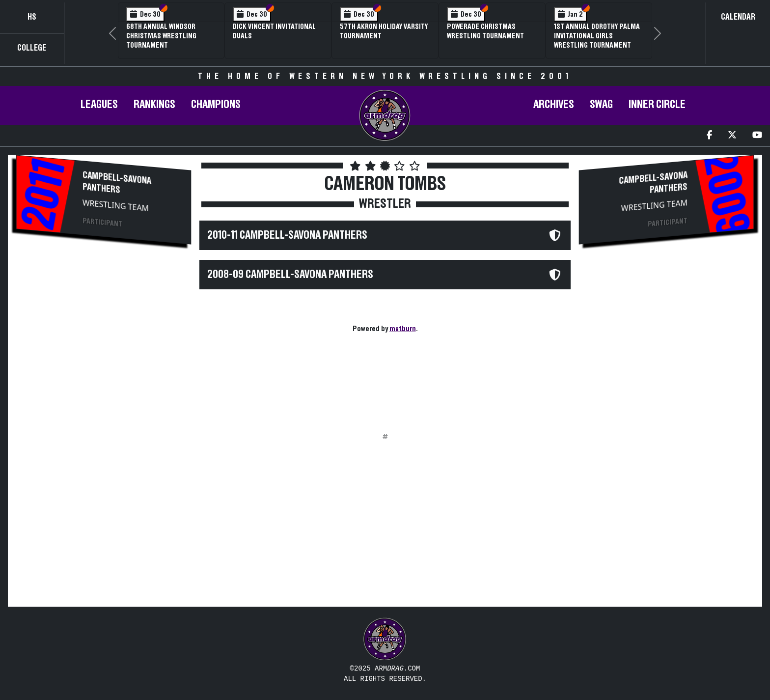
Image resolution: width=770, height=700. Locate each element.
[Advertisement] (104, 337)
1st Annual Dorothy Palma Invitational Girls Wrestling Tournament (597, 36)
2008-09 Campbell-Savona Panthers (290, 275)
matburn (403, 329)
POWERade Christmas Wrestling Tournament (485, 31)
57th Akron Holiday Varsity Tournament (384, 31)
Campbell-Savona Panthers (117, 182)
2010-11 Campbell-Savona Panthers (287, 235)
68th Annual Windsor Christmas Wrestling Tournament (161, 36)
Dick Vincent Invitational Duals (274, 31)
